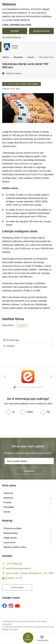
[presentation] (25, 426)
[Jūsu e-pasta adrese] (29, 461)
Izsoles (7, 512)
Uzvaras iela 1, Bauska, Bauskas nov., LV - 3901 (30, 573)
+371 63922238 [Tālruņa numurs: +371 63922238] (14, 564)
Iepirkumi (8, 498)
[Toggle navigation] (28, 638)
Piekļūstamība (11, 533)
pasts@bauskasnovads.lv (18, 568)
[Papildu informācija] (21, 578)
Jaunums (22, 326)
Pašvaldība (9, 507)
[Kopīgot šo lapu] (28, 346)
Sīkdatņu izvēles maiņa (15, 547)
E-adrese (11, 578)
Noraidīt (15, 31)
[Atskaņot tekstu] (14, 73)
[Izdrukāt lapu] (28, 340)
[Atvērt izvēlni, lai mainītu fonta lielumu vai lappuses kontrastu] (42, 639)
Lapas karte (9, 542)
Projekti (7, 502)
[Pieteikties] (29, 471)
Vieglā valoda (10, 538)
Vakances (8, 493)
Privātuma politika (13, 528)
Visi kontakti (17, 587)
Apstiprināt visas (41, 31)
